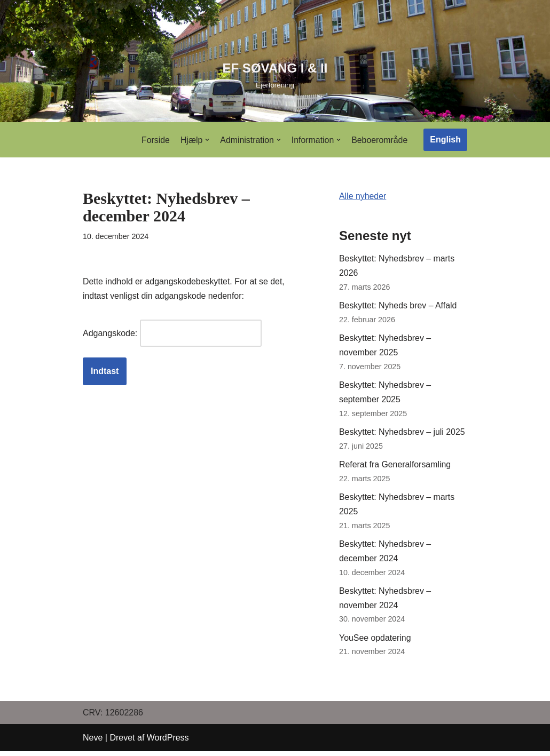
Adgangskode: (172, 334)
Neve (93, 742)
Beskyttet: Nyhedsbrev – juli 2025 (402, 435)
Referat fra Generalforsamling (395, 468)
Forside (154, 140)
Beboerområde (379, 140)
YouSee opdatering (375, 643)
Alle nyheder (363, 197)
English (445, 140)
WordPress (168, 742)
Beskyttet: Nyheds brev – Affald (398, 307)
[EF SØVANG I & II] (275, 74)
